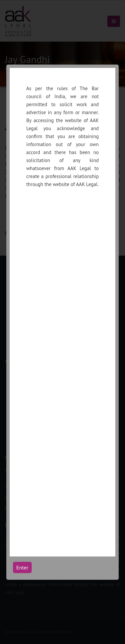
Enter (22, 567)
